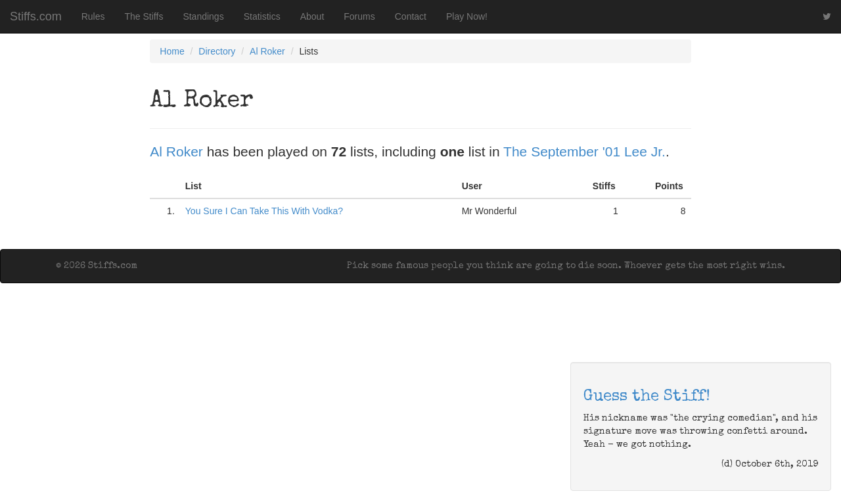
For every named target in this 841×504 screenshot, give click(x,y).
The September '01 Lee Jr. (584, 151)
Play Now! (467, 16)
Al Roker (267, 51)
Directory (217, 51)
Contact (411, 16)
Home (172, 51)
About (312, 16)
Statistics (262, 16)
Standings (203, 16)
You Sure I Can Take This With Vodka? (264, 211)
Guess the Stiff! (647, 397)
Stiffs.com (36, 16)
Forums (359, 16)
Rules (93, 16)
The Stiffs (144, 16)
